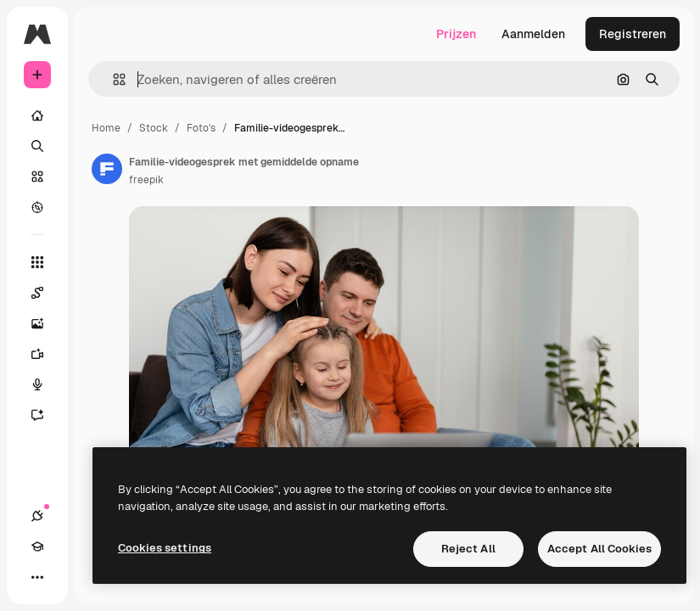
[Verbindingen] (37, 516)
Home (106, 128)
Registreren (633, 34)
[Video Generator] (46, 354)
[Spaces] (46, 293)
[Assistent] (46, 415)
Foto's (201, 128)
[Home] (37, 115)
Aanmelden (533, 34)
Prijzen (456, 34)
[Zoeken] (37, 146)
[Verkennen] (37, 207)
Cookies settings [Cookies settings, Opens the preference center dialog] (165, 548)
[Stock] (37, 177)
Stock (154, 128)
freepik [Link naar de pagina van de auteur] (146, 180)
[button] (112, 79)
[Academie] (37, 547)
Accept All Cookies (599, 549)
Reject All (468, 549)
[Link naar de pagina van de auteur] (107, 169)
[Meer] (37, 577)
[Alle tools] (37, 262)
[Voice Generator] (46, 384)
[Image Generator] (46, 323)
